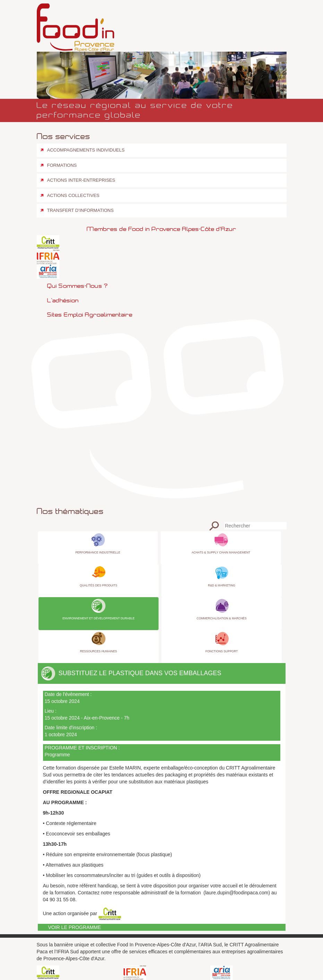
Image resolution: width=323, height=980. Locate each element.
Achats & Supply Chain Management (221, 552)
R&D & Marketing (222, 585)
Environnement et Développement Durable (99, 618)
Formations (62, 165)
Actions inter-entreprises (81, 180)
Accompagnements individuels (86, 150)
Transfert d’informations (80, 210)
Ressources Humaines (99, 651)
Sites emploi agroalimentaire (90, 315)
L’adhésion (63, 300)
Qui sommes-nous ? (77, 286)
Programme (57, 755)
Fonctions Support (222, 651)
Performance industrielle (98, 552)
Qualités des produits (99, 585)
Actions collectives (73, 195)
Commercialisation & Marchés (222, 618)
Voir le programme (75, 927)
